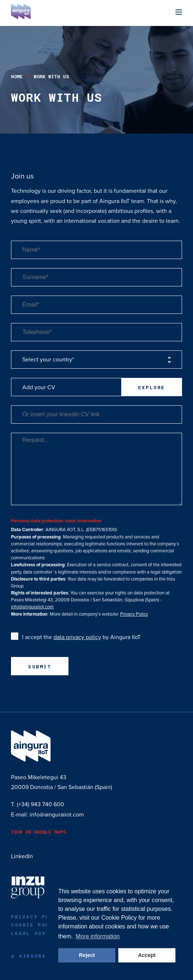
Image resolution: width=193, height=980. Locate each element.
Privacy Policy (134, 614)
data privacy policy (77, 637)
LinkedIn (22, 856)
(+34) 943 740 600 (40, 804)
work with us (51, 76)
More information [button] (98, 936)
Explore (152, 387)
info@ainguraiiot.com (32, 607)
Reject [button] (87, 955)
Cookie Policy (119, 918)
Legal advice (34, 933)
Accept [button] (147, 955)
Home (17, 76)
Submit (40, 667)
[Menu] (179, 13)
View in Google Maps (39, 832)
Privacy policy (38, 917)
